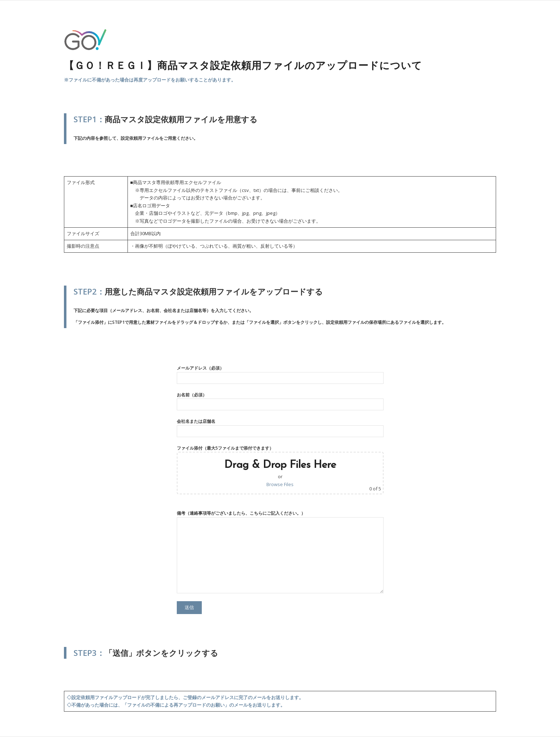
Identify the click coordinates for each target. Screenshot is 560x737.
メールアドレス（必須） (280, 374)
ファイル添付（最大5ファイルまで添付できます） (280, 470)
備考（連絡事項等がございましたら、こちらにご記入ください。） (280, 551)
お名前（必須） (280, 401)
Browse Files (280, 484)
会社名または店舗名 (280, 427)
